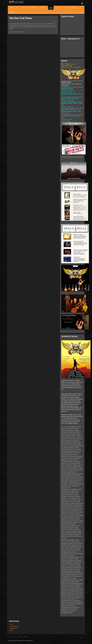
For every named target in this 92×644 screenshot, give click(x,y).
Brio (11, 631)
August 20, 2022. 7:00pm (67, 119)
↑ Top (82, 638)
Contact (20, 636)
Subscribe (26, 636)
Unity (12, 624)
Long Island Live (15, 626)
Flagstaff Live (14, 628)
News (15, 636)
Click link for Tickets (66, 121)
